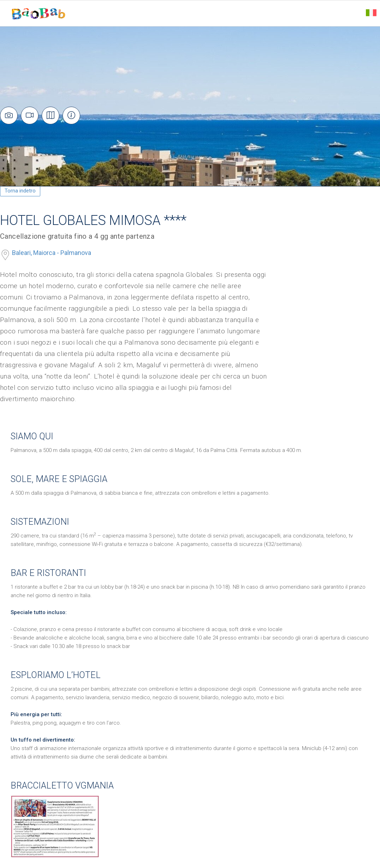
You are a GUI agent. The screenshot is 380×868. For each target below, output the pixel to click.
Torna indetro (20, 191)
